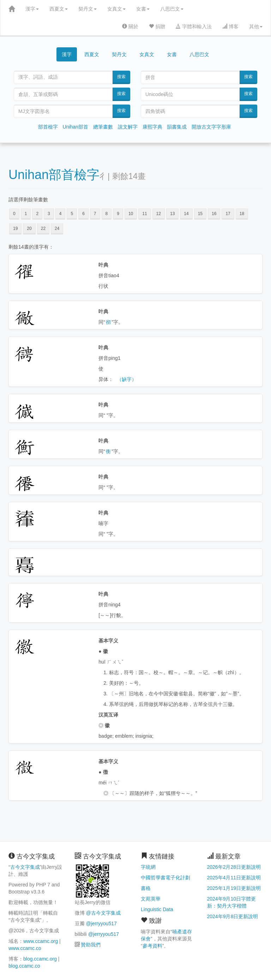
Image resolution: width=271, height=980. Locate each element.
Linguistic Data (157, 909)
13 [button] (172, 214)
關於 (130, 26)
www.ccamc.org (41, 941)
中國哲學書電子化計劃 (165, 878)
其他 (256, 26)
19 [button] (15, 228)
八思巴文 (172, 9)
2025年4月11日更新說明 (234, 878)
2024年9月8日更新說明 (233, 916)
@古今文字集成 (103, 913)
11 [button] (144, 214)
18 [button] (242, 214)
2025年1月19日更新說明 (234, 888)
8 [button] (107, 214)
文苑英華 (151, 899)
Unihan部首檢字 (54, 175)
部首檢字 (48, 127)
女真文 (116, 9)
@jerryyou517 (101, 923)
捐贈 (157, 26)
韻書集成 (177, 127)
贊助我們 (91, 945)
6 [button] (83, 214)
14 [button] (186, 214)
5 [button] (72, 214)
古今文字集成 (25, 867)
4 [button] (61, 214)
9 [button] (118, 214)
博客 (230, 26)
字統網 (148, 867)
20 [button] (29, 228)
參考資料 (152, 946)
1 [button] (26, 214)
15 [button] (200, 214)
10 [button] (131, 214)
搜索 (121, 77)
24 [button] (57, 228)
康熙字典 (152, 127)
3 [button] (49, 214)
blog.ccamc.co (24, 966)
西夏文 (59, 9)
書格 (146, 888)
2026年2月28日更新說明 (234, 867)
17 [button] (228, 214)
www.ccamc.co (25, 948)
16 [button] (214, 214)
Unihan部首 (76, 127)
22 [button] (43, 228)
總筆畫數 (103, 127)
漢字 (32, 9)
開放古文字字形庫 (211, 127)
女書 (143, 9)
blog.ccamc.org (40, 959)
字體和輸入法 (194, 26)
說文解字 (128, 127)
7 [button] (95, 214)
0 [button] (14, 214)
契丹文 (88, 9)
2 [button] (37, 214)
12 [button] (159, 214)
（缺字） (127, 379)
